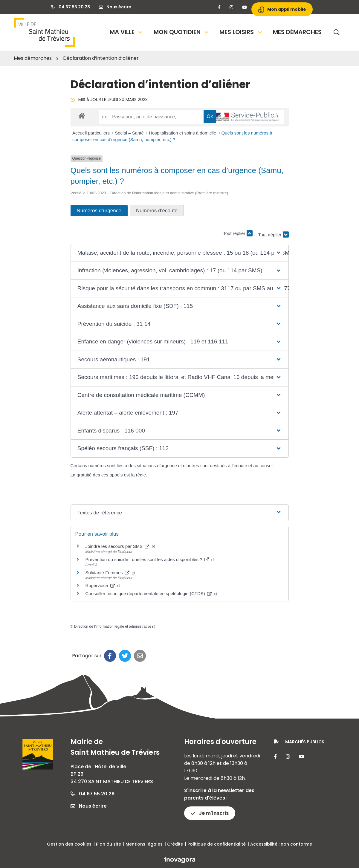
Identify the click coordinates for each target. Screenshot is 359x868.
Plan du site (109, 844)
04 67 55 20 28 (93, 794)
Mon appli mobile (282, 9)
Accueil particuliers (92, 133)
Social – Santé (130, 133)
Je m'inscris (210, 813)
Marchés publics (305, 742)
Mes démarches (297, 32)
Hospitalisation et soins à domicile (183, 133)
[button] (179, 253)
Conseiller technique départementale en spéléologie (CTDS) (151, 593)
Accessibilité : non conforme (281, 844)
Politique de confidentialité (217, 844)
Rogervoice (103, 585)
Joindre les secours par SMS (120, 546)
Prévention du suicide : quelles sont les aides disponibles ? (150, 559)
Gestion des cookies (69, 844)
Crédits (175, 844)
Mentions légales (144, 844)
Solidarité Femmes (110, 573)
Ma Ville (127, 32)
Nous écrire (89, 806)
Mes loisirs (241, 32)
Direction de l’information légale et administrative (115, 626)
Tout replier (238, 233)
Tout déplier (274, 236)
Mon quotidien (182, 32)
